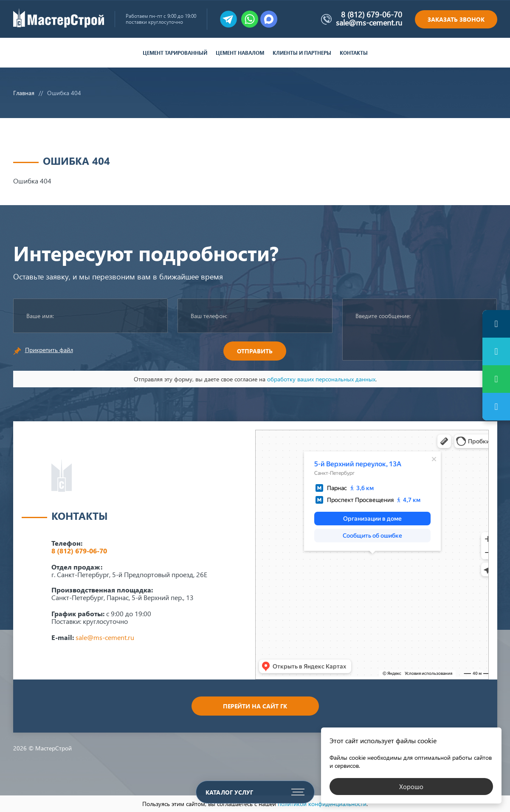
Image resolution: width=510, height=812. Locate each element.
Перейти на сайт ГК (255, 706)
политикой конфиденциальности (322, 804)
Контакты (354, 53)
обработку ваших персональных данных (321, 379)
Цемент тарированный (175, 53)
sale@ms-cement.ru (369, 23)
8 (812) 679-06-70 (372, 14)
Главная (24, 93)
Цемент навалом (240, 53)
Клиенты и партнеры (302, 53)
